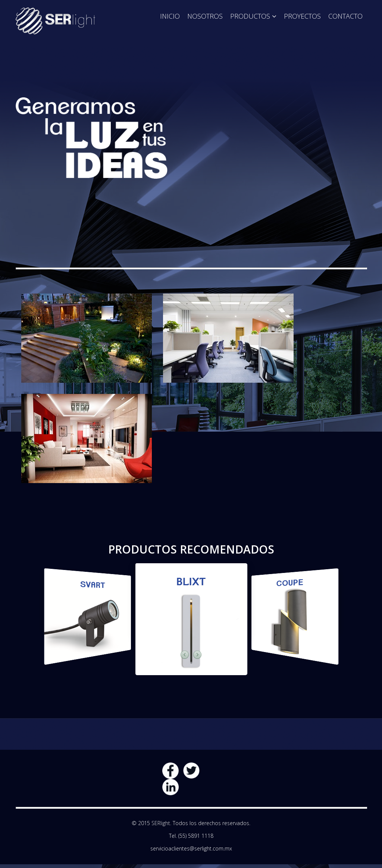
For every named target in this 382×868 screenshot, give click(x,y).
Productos (250, 16)
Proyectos (302, 16)
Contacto (345, 16)
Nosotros (205, 16)
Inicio (170, 16)
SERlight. (161, 823)
